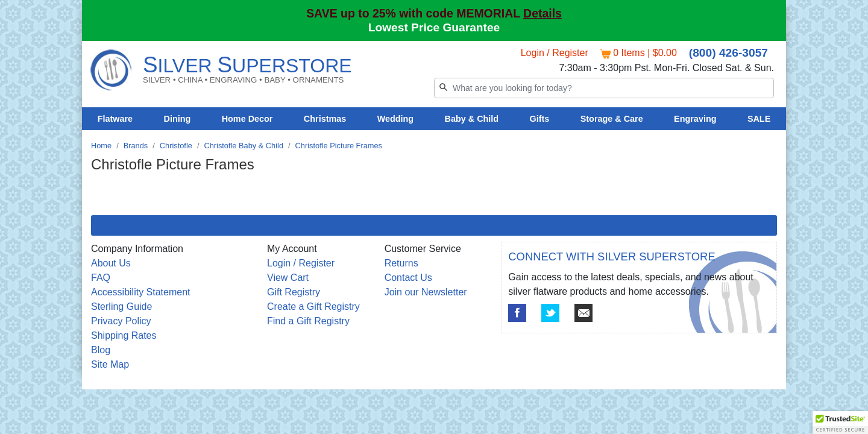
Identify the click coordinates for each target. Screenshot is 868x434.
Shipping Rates (124, 335)
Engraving (695, 119)
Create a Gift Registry (313, 307)
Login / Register (555, 53)
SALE (759, 119)
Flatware (115, 119)
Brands (136, 146)
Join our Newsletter (426, 292)
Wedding (396, 119)
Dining (178, 119)
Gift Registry (294, 292)
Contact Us (408, 278)
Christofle (176, 146)
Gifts (540, 119)
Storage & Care (612, 119)
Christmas (325, 119)
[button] (840, 423)
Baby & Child (472, 119)
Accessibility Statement (141, 292)
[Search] (604, 88)
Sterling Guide (121, 307)
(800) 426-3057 (728, 53)
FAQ (101, 278)
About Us (111, 263)
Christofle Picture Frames (339, 146)
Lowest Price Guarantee (434, 27)
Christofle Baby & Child (244, 146)
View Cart (288, 278)
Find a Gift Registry (308, 321)
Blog (101, 350)
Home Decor (247, 119)
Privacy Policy (121, 321)
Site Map (110, 364)
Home (101, 146)
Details (542, 13)
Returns (401, 263)
